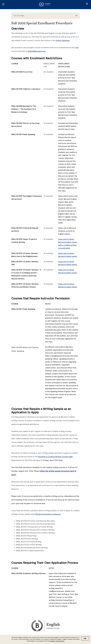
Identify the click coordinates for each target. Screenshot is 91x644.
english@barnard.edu (37, 51)
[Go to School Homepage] (45, 5)
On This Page (45, 16)
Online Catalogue (63, 40)
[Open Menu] (3, 5)
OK (85, 639)
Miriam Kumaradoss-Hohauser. (48, 514)
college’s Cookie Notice (57, 641)
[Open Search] (87, 5)
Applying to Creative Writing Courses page (55, 457)
